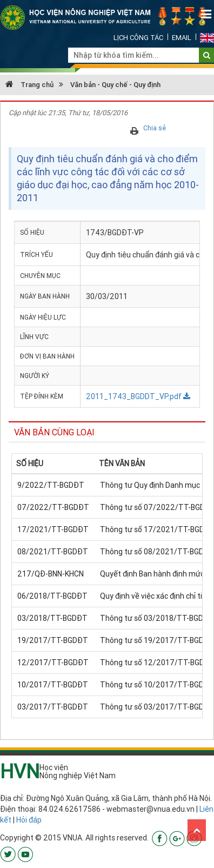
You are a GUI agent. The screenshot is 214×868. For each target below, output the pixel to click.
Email (182, 38)
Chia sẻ (155, 128)
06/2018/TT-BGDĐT (52, 596)
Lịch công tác (138, 38)
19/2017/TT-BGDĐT (53, 640)
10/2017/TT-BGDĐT (53, 685)
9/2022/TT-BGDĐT (51, 485)
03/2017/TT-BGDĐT (53, 707)
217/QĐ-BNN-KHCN (51, 574)
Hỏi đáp (29, 820)
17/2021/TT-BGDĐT (53, 529)
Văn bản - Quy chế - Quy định (115, 85)
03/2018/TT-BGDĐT (52, 618)
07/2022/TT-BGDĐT (53, 507)
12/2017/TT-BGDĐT (53, 662)
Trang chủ (29, 85)
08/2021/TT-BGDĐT (53, 552)
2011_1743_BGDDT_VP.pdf (138, 396)
